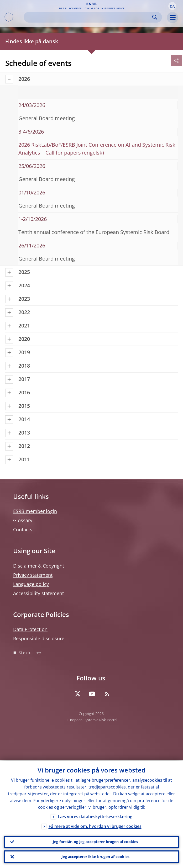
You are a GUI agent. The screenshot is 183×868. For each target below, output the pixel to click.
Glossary (23, 520)
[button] (172, 6)
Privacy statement (33, 575)
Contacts (23, 530)
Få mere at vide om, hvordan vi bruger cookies (95, 826)
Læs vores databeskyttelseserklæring (95, 816)
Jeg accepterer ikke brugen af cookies (95, 856)
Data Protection (30, 629)
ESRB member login (35, 511)
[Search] (89, 17)
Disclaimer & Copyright (39, 566)
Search (155, 17)
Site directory (30, 653)
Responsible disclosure (39, 638)
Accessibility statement (38, 593)
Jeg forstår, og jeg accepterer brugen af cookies (95, 841)
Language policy (31, 584)
